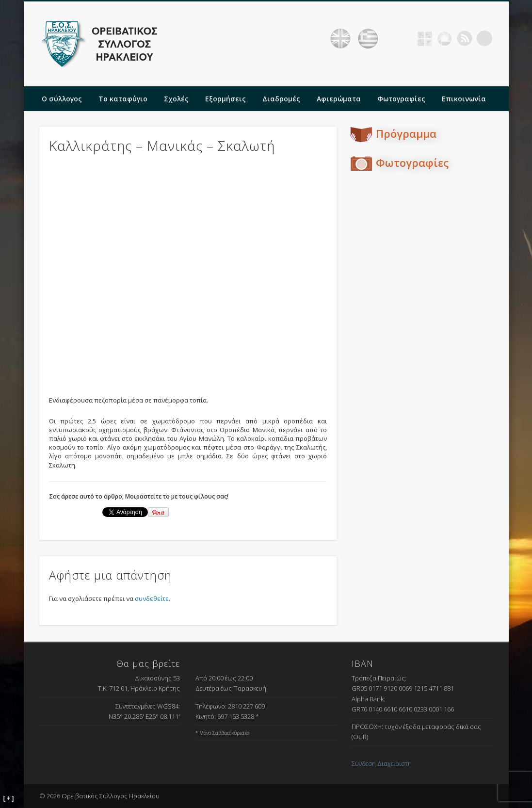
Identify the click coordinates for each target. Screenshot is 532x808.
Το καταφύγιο (123, 99)
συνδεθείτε (152, 598)
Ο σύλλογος (62, 99)
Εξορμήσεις (226, 99)
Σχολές (176, 99)
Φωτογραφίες (401, 99)
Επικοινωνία (464, 99)
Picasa (445, 38)
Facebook (405, 38)
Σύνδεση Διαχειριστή (382, 763)
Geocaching (425, 38)
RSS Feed (465, 38)
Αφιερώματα (339, 99)
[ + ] (9, 798)
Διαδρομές (281, 99)
